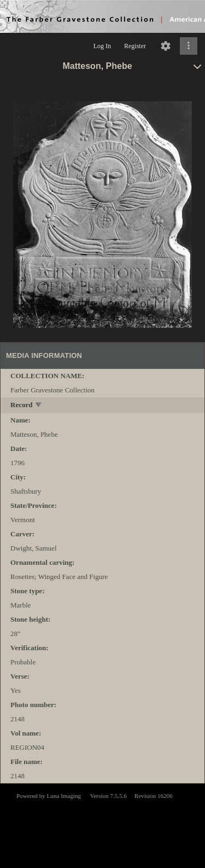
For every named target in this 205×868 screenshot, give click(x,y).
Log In (102, 46)
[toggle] (39, 406)
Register (135, 46)
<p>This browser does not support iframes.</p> (102, 825)
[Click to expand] (189, 46)
